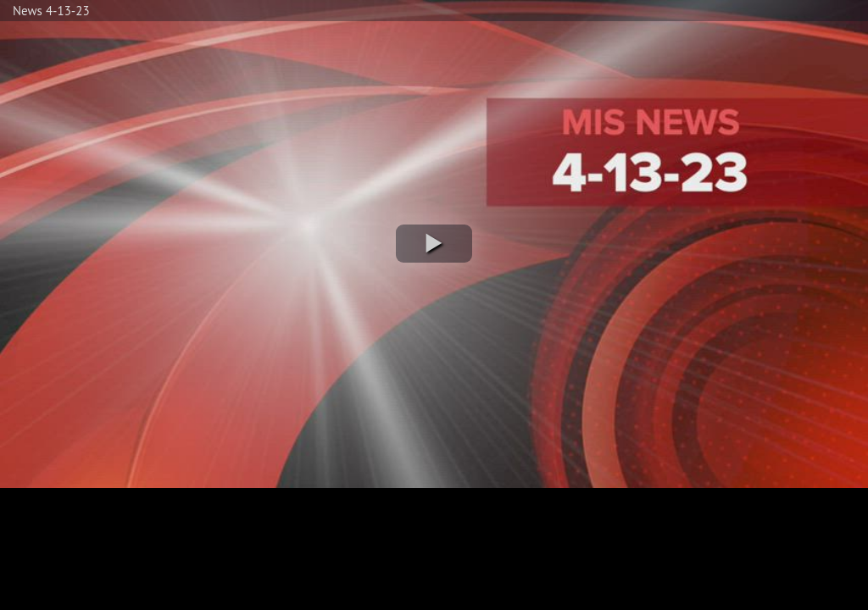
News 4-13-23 (51, 11)
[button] (434, 244)
